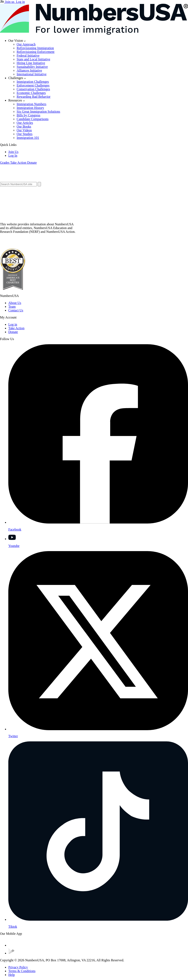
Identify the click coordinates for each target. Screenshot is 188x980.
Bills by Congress (28, 115)
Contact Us (16, 310)
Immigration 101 (28, 138)
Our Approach (26, 44)
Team (12, 307)
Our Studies (25, 134)
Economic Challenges (31, 93)
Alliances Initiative (29, 70)
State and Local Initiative (33, 59)
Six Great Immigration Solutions (38, 112)
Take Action (16, 328)
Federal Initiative (28, 56)
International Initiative (32, 74)
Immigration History (30, 108)
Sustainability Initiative (32, 67)
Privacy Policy (18, 967)
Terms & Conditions (22, 971)
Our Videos (24, 130)
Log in (13, 324)
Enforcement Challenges (33, 85)
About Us (15, 303)
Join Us (13, 152)
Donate (13, 332)
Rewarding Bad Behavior (34, 97)
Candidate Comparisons (33, 119)
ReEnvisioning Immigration (35, 48)
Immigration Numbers (32, 104)
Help (12, 975)
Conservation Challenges (33, 89)
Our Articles (25, 123)
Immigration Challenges (33, 82)
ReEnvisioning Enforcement (36, 52)
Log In (13, 156)
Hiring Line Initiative (31, 63)
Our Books (24, 126)
